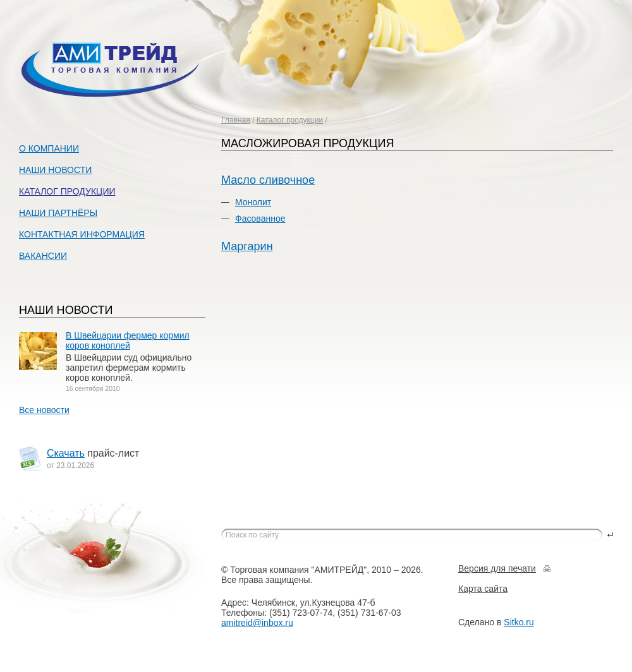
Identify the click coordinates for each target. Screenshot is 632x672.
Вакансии (43, 256)
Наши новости (55, 170)
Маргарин (247, 246)
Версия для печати (497, 568)
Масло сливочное (268, 180)
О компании (49, 148)
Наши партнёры (58, 213)
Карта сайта (483, 589)
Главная (236, 120)
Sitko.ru (519, 622)
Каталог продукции (290, 120)
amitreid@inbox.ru (257, 623)
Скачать (66, 453)
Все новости (44, 410)
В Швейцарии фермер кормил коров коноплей (128, 340)
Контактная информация (82, 234)
